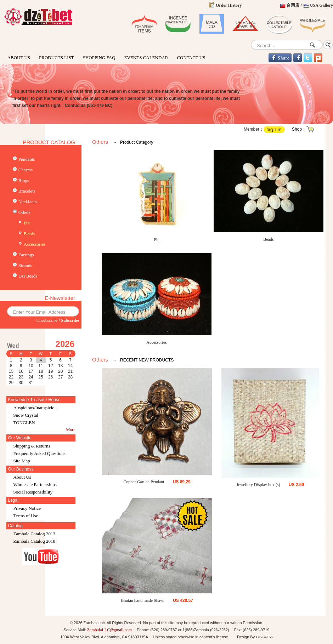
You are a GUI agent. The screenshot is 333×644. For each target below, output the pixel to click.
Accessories (35, 244)
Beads (29, 233)
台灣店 (293, 5)
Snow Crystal (26, 415)
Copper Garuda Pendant (144, 482)
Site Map (22, 461)
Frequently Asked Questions (39, 453)
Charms (26, 170)
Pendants (27, 159)
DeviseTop (264, 637)
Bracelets (27, 191)
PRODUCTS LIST (57, 58)
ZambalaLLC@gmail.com (110, 630)
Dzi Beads (28, 276)
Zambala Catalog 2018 (34, 541)
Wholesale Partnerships (35, 485)
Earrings (26, 255)
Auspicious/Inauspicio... (36, 408)
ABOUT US (19, 58)
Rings (24, 180)
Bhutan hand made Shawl (143, 600)
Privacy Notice (27, 508)
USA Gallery (321, 5)
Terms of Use (26, 516)
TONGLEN (24, 423)
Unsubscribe (47, 320)
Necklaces (28, 202)
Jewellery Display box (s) (258, 485)
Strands (25, 265)
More (71, 430)
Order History (229, 5)
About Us (22, 477)
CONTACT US (191, 58)
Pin (27, 223)
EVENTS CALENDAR (146, 58)
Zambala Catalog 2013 (34, 534)
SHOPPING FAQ (99, 58)
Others (25, 212)
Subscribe (70, 320)
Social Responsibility (33, 492)
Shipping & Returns (32, 446)
